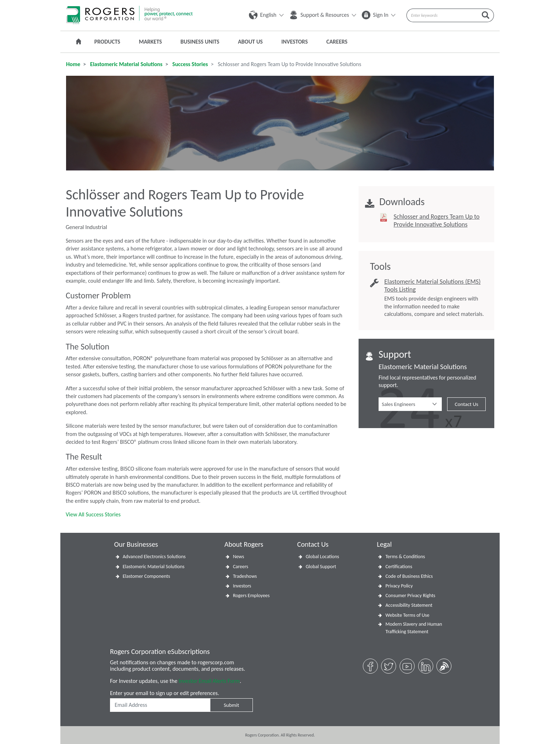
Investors (295, 42)
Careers (337, 42)
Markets (151, 42)
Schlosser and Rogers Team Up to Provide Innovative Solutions (437, 221)
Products (107, 42)
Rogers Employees (251, 596)
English (266, 15)
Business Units (200, 42)
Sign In (379, 15)
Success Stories (189, 64)
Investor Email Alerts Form (209, 681)
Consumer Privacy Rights (410, 596)
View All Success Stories (93, 514)
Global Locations (322, 557)
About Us (250, 42)
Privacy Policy (399, 586)
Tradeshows (245, 576)
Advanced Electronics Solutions (154, 557)
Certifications (399, 567)
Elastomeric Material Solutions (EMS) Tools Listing (432, 286)
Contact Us (466, 404)
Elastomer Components (147, 576)
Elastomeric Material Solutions (126, 64)
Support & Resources (323, 15)
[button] (410, 404)
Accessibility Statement (409, 605)
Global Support (321, 567)
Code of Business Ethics (409, 576)
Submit (231, 705)
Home (73, 64)
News (238, 557)
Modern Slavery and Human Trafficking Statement (414, 628)
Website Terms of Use (407, 615)
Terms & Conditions (405, 557)
